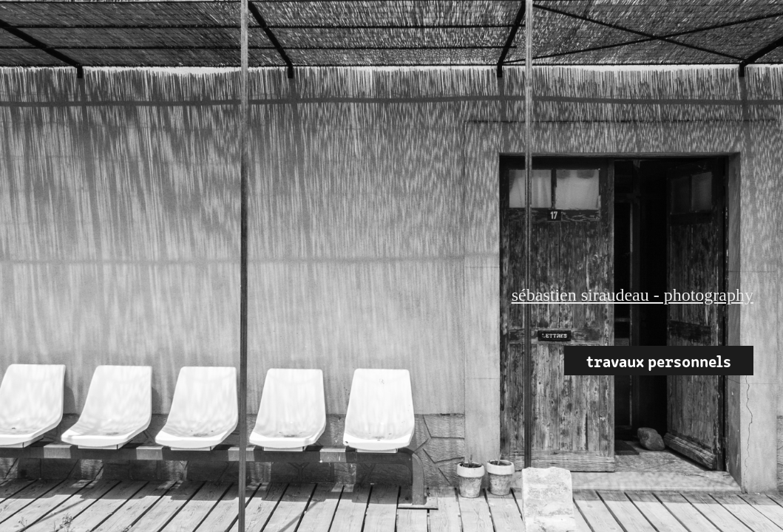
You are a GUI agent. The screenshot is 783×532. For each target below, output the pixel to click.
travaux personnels (659, 360)
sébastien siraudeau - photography (633, 295)
